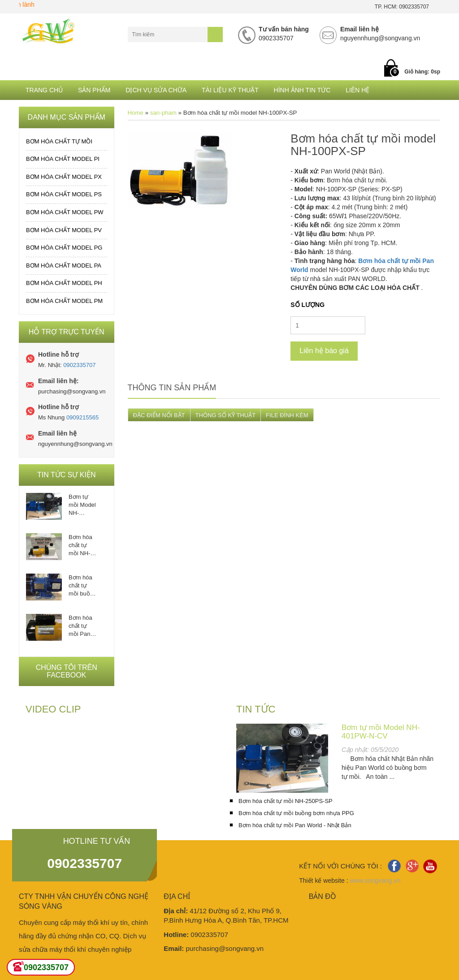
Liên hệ (357, 90)
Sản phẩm (94, 90)
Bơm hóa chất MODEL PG (64, 248)
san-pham (163, 113)
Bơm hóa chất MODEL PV (64, 230)
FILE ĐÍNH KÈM (287, 415)
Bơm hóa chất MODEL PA (64, 266)
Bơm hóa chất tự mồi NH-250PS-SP (82, 546)
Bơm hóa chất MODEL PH (64, 283)
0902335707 (79, 365)
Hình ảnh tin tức (302, 90)
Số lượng (307, 305)
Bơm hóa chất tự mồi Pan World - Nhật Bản (81, 626)
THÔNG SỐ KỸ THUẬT (226, 415)
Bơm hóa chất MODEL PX (64, 177)
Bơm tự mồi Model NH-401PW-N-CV (82, 505)
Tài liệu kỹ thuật (230, 90)
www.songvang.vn (375, 881)
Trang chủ (44, 90)
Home (136, 113)
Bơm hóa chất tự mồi (59, 141)
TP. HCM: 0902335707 (402, 7)
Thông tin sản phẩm (172, 388)
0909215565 (82, 417)
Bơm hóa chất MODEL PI (63, 159)
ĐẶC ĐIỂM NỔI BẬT (159, 415)
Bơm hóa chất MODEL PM (64, 301)
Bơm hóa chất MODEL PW (65, 212)
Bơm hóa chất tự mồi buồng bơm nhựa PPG (82, 586)
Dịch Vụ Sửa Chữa (156, 90)
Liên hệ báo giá (324, 351)
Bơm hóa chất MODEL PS (64, 194)
